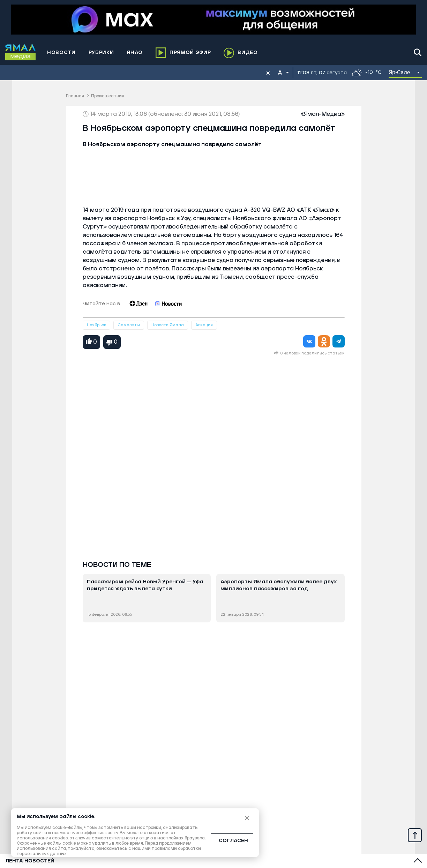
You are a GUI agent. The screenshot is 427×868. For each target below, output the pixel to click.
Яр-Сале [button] (399, 72)
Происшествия (108, 96)
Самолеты (129, 325)
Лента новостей (30, 861)
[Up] (415, 835)
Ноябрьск (96, 325)
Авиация (204, 325)
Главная (75, 96)
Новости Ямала (168, 325)
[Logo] (21, 52)
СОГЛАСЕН (233, 841)
